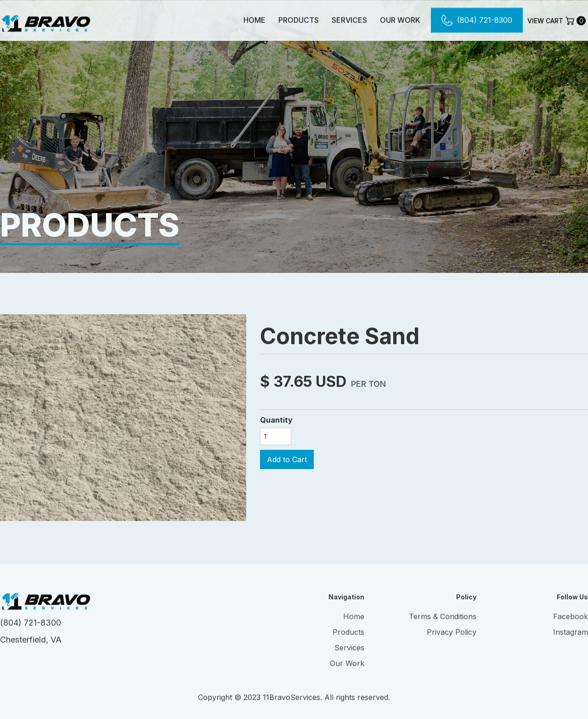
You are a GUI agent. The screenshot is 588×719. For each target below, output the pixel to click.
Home (254, 20)
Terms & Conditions (443, 623)
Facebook (571, 623)
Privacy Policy (452, 639)
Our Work (400, 20)
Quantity (276, 420)
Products (299, 20)
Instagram (571, 639)
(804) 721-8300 (31, 629)
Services (349, 20)
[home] (46, 20)
